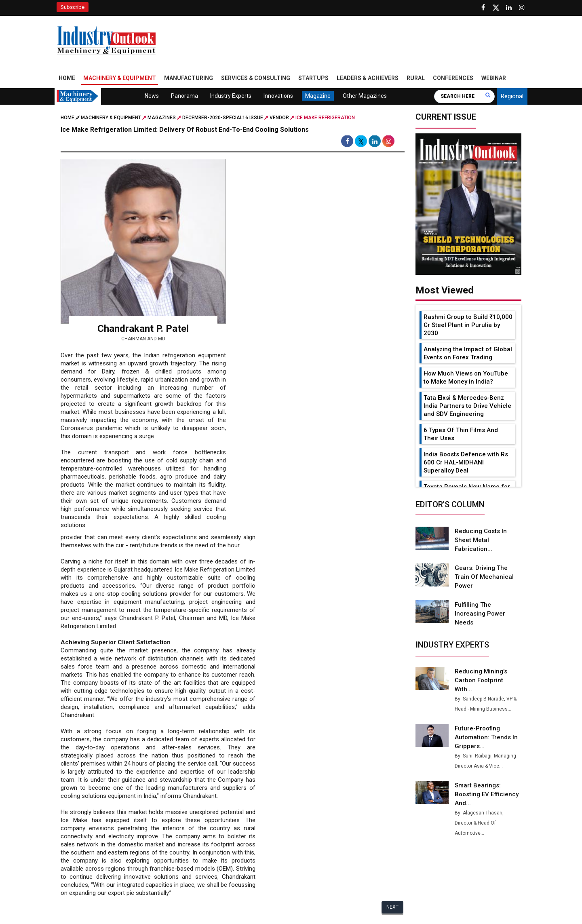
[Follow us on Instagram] (522, 8)
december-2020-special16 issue (223, 118)
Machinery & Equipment (120, 78)
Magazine (318, 96)
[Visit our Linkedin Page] (509, 8)
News (152, 96)
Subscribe (73, 7)
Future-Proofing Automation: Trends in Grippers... (486, 737)
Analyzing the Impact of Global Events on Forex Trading (468, 353)
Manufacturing (189, 78)
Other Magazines (365, 96)
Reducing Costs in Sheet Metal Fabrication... (481, 540)
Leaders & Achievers (368, 78)
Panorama (185, 96)
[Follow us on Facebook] (483, 8)
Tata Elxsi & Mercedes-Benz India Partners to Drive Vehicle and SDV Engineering (467, 406)
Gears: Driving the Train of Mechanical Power (484, 577)
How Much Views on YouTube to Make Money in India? (466, 378)
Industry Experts (231, 96)
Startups (313, 78)
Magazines (162, 118)
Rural (416, 78)
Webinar (494, 78)
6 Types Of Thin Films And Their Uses (461, 434)
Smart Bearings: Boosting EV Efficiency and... (487, 794)
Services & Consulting (256, 78)
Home (67, 78)
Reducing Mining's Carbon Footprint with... (481, 680)
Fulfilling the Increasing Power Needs (480, 614)
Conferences (453, 78)
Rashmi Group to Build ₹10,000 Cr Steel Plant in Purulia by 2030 (468, 325)
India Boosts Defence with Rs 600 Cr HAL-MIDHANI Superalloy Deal (466, 462)
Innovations (278, 96)
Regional (512, 96)
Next (392, 907)
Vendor (279, 118)
